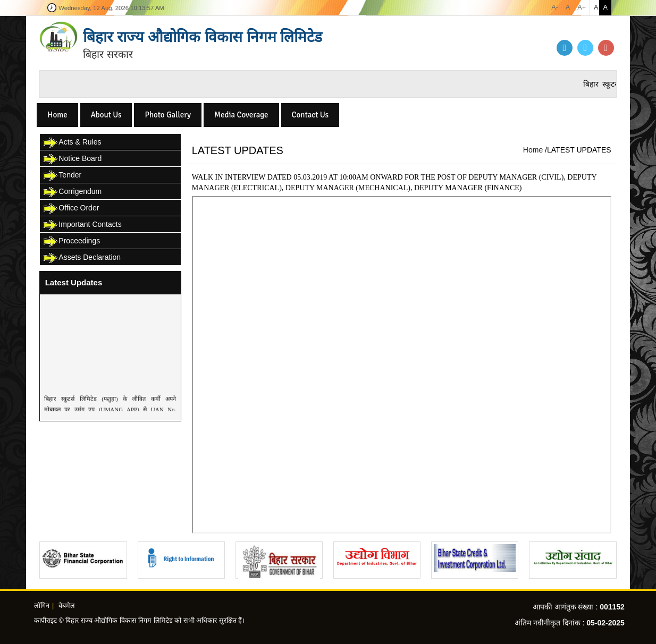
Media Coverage (241, 115)
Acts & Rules (72, 143)
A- (555, 7)
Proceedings (71, 241)
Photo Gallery (168, 115)
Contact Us (310, 115)
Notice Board (72, 159)
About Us (106, 115)
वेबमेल (67, 606)
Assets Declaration (82, 258)
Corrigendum (72, 192)
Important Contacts (82, 225)
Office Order (71, 209)
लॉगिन (42, 606)
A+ (582, 7)
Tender (62, 176)
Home (57, 115)
